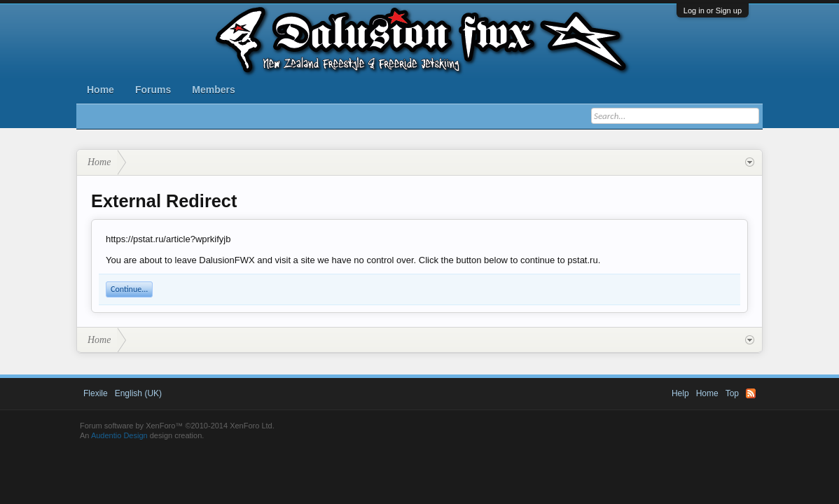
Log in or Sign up (713, 10)
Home (100, 90)
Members (213, 90)
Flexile (96, 393)
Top (732, 393)
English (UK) (138, 393)
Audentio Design (119, 435)
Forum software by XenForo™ (177, 426)
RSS (751, 393)
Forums (153, 90)
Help (680, 393)
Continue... (129, 289)
